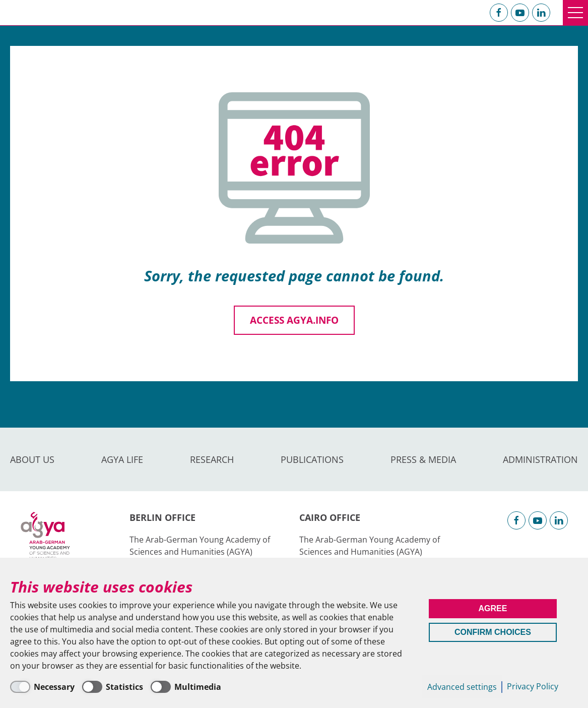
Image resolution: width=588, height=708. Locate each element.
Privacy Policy (533, 686)
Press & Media (423, 459)
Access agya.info (294, 320)
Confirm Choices (493, 632)
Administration (540, 459)
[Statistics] (113, 687)
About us (32, 459)
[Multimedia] (186, 687)
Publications (312, 459)
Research (212, 459)
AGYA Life (122, 459)
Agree (493, 608)
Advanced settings (462, 687)
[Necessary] (42, 687)
